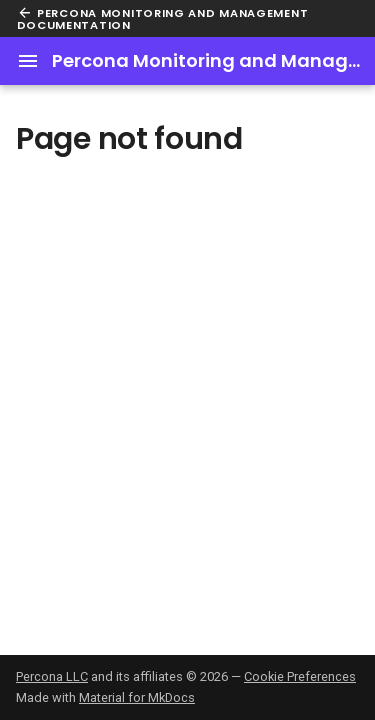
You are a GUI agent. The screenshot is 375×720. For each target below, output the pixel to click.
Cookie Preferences (300, 676)
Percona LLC (52, 676)
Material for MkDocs (137, 697)
